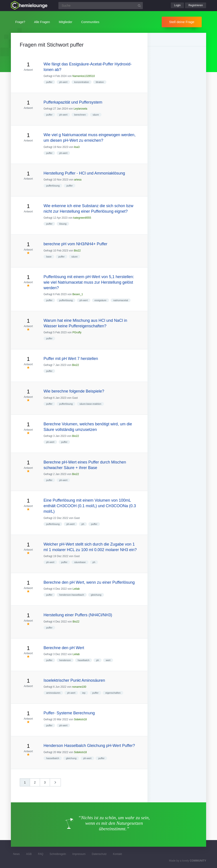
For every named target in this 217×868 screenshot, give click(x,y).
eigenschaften (113, 693)
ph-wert (63, 82)
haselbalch (84, 660)
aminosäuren (53, 693)
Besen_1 (78, 294)
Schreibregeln (58, 854)
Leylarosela (80, 109)
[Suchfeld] (101, 6)
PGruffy (77, 332)
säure (96, 115)
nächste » (58, 784)
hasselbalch (53, 758)
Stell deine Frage (182, 22)
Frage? (20, 22)
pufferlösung (53, 186)
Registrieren (196, 5)
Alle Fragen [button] (42, 22)
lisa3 (77, 147)
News (16, 854)
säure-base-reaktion (90, 404)
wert (108, 660)
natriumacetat (121, 300)
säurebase (80, 562)
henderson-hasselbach (72, 595)
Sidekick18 (80, 719)
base (49, 257)
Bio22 (77, 251)
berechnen (80, 115)
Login (177, 5)
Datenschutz (99, 854)
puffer (49, 82)
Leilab (76, 589)
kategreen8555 (82, 218)
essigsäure (101, 300)
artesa (78, 180)
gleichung (96, 595)
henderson (65, 660)
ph (83, 524)
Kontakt (117, 854)
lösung (63, 224)
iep (84, 693)
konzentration (82, 82)
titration (100, 82)
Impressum (79, 854)
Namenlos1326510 (84, 76)
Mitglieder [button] (66, 22)
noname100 (79, 687)
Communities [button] (90, 22)
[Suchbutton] (139, 6)
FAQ (41, 854)
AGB (29, 854)
